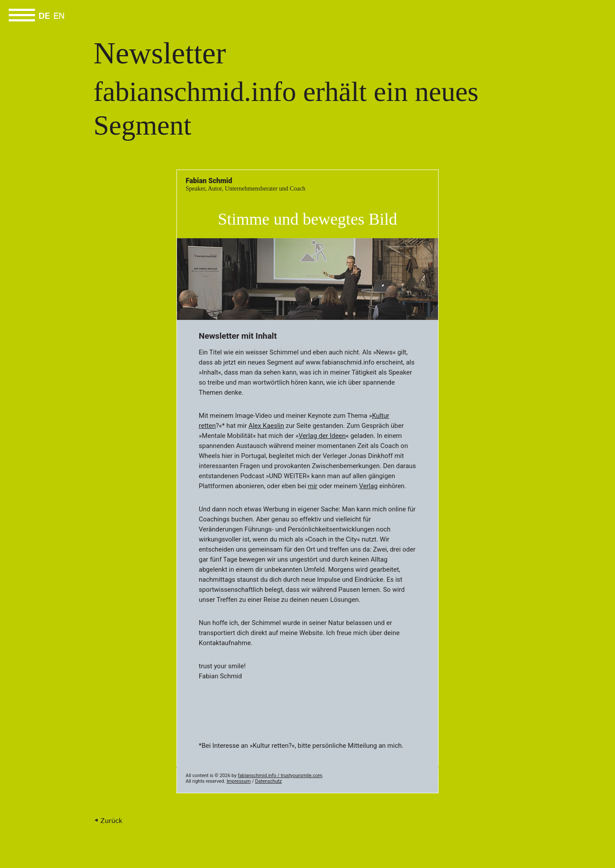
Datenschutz (268, 781)
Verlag (368, 486)
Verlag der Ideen (322, 436)
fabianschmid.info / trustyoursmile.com (280, 776)
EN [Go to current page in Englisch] (59, 17)
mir (313, 486)
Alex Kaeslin (266, 426)
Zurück (111, 821)
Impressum (239, 781)
